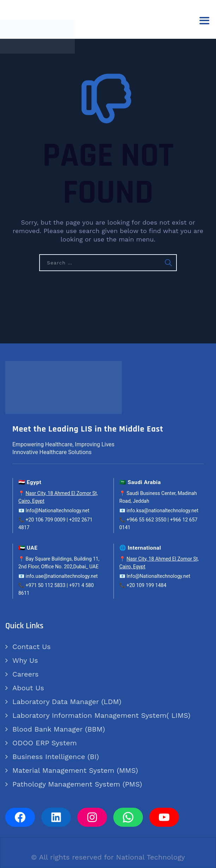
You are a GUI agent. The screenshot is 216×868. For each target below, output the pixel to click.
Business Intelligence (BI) (56, 757)
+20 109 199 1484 (146, 585)
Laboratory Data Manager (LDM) (67, 702)
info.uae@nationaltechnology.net (61, 576)
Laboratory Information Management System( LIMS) (101, 715)
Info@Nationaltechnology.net (57, 511)
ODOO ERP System (45, 743)
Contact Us (32, 647)
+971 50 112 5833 (45, 585)
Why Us (25, 660)
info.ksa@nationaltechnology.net (162, 511)
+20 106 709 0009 (45, 520)
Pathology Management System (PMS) (77, 784)
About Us (28, 688)
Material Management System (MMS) (75, 770)
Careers (25, 674)
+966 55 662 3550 (146, 520)
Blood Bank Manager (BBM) (59, 729)
